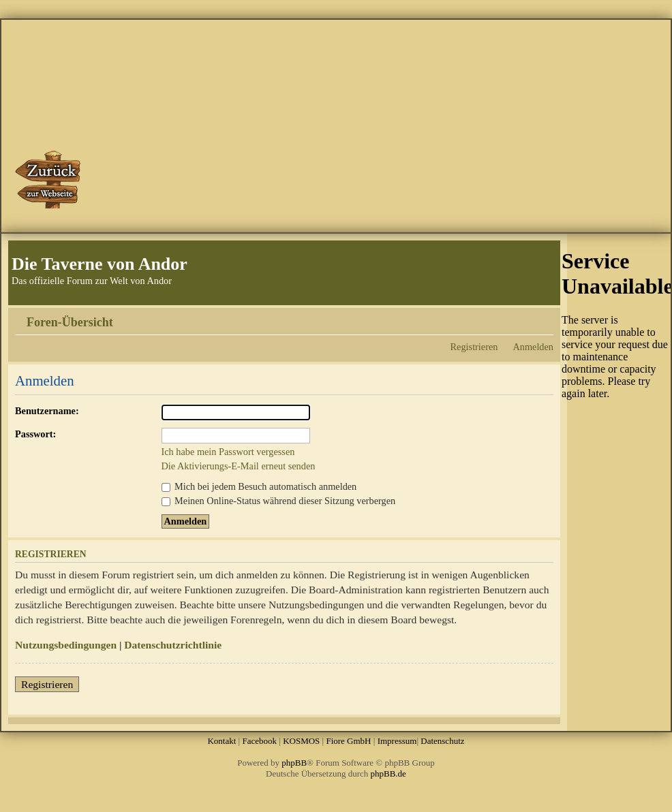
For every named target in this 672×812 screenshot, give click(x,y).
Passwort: (35, 434)
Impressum (397, 741)
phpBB (294, 763)
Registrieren (474, 347)
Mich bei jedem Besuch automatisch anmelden (259, 486)
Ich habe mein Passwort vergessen (228, 452)
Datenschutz (442, 741)
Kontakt (222, 741)
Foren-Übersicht (70, 322)
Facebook (259, 741)
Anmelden (533, 347)
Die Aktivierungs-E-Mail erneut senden (239, 466)
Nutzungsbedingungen (66, 645)
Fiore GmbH (348, 741)
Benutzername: (47, 411)
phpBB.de (388, 774)
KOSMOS (301, 741)
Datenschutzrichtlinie (173, 645)
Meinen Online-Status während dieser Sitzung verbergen (279, 501)
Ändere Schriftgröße (544, 317)
